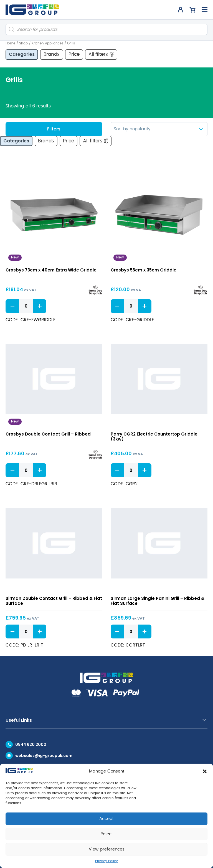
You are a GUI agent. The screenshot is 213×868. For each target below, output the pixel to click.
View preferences (107, 849)
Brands (52, 54)
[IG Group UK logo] (32, 10)
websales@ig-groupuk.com (44, 756)
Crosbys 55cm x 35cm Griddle (144, 270)
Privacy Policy (106, 861)
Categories (22, 54)
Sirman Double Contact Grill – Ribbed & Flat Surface (54, 601)
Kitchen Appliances (47, 43)
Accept (106, 819)
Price (74, 54)
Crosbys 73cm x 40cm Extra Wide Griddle (51, 270)
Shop (23, 43)
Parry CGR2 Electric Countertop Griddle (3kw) (154, 436)
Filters (54, 129)
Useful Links (19, 720)
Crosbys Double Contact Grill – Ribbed (48, 434)
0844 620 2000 (31, 744)
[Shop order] (159, 129)
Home (10, 43)
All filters (101, 54)
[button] (205, 771)
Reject (107, 834)
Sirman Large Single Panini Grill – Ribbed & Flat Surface (158, 601)
